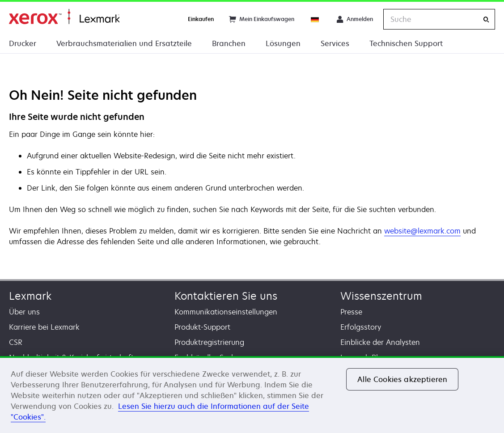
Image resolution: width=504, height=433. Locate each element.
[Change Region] (315, 19)
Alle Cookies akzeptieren (402, 379)
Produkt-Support (202, 327)
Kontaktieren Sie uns (226, 296)
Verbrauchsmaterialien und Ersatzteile (124, 43)
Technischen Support (406, 43)
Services (335, 43)
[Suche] (486, 19)
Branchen (229, 43)
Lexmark (30, 296)
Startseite (64, 17)
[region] (252, 395)
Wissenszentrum (381, 296)
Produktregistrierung (209, 342)
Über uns (24, 312)
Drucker (23, 43)
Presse (351, 312)
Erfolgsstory (361, 327)
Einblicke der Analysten (380, 342)
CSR (16, 342)
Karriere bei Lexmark (44, 327)
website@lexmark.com (422, 231)
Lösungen (283, 43)
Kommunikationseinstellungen (226, 312)
